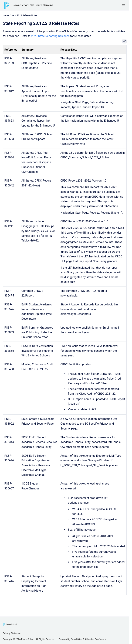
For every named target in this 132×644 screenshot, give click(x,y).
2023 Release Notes (27, 15)
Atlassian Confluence (96, 639)
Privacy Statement (12, 633)
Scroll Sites (77, 639)
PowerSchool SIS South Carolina (33, 5)
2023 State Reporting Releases (50, 36)
